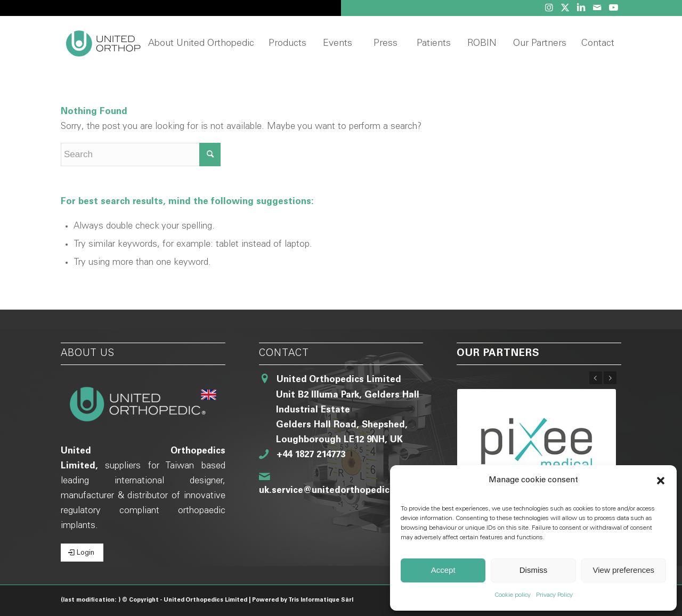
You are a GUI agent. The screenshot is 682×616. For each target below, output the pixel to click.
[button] (661, 481)
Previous (596, 378)
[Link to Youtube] (613, 8)
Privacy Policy (554, 595)
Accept (443, 570)
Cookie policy (513, 595)
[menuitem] (201, 44)
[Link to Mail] (597, 8)
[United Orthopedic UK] (121, 44)
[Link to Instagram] (549, 8)
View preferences (624, 570)
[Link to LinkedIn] (581, 8)
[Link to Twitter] (565, 8)
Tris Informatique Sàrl (321, 600)
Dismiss (534, 570)
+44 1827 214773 (311, 455)
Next (610, 378)
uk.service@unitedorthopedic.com (335, 491)
